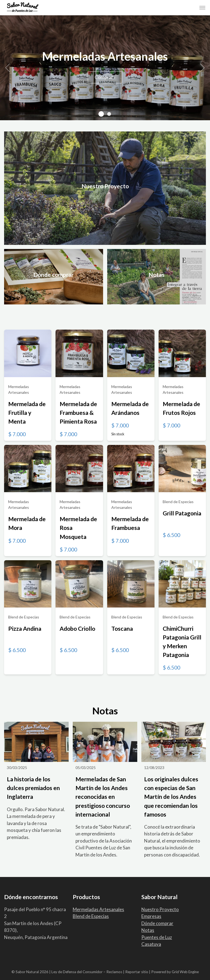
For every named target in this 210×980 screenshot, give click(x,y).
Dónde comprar (157, 923)
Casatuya (151, 944)
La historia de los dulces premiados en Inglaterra (33, 788)
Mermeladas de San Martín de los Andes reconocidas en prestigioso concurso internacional (103, 797)
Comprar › (105, 77)
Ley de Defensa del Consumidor (77, 972)
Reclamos (114, 972)
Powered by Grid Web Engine (175, 972)
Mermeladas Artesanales (98, 909)
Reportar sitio (137, 972)
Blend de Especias (91, 916)
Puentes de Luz (157, 937)
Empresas (151, 916)
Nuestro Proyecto (160, 909)
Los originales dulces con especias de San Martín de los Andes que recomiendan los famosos (171, 797)
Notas (148, 930)
